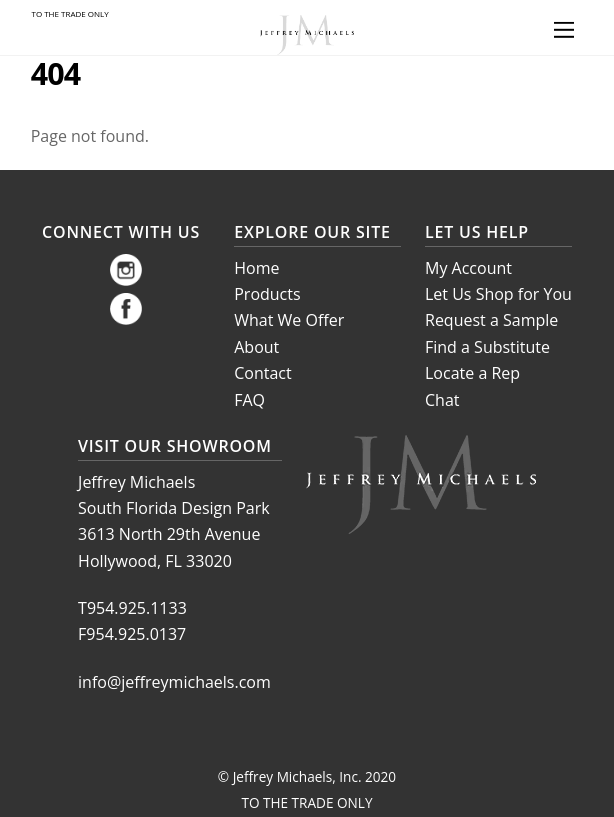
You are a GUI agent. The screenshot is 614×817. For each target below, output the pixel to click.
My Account (468, 268)
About (256, 347)
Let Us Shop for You (498, 294)
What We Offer (289, 320)
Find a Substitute (487, 347)
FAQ (249, 400)
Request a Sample (491, 320)
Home (256, 268)
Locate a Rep (472, 373)
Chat (442, 400)
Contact (262, 373)
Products (267, 294)
